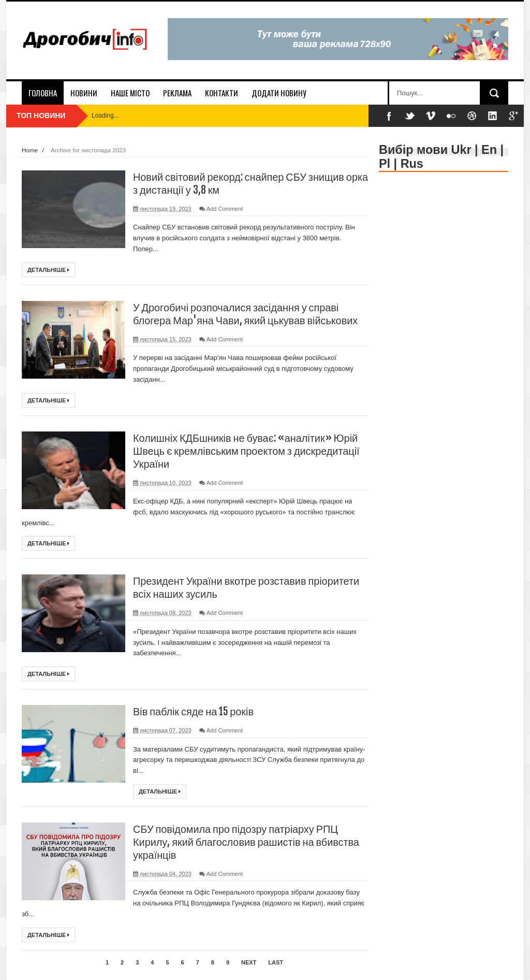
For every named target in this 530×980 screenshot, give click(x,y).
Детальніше (48, 270)
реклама (177, 93)
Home (30, 150)
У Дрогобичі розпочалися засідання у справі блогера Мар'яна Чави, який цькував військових (246, 314)
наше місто (130, 93)
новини (84, 93)
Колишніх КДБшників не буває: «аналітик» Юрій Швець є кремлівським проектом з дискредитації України (247, 451)
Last (276, 962)
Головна (43, 93)
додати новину (279, 93)
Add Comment (225, 209)
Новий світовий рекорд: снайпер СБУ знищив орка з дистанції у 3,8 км (239, 183)
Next (249, 962)
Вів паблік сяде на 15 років (194, 711)
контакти (222, 93)
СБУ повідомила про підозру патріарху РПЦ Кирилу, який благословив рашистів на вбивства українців (247, 842)
